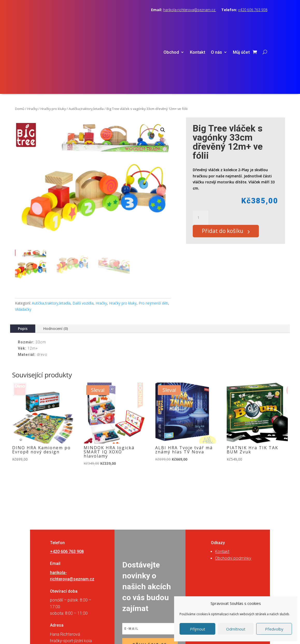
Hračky (32, 47)
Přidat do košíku (226, 170)
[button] (163, 68)
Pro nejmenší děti (153, 241)
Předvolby (274, 629)
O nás (216, 21)
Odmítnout (236, 629)
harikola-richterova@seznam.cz (190, 10)
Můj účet (241, 21)
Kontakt (198, 21)
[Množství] (201, 156)
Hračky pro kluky (53, 47)
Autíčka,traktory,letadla (86, 47)
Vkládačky (23, 247)
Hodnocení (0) (56, 266)
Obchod (171, 21)
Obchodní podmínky (233, 496)
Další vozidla (83, 241)
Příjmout (198, 629)
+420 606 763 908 (253, 10)
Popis (23, 266)
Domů (20, 47)
